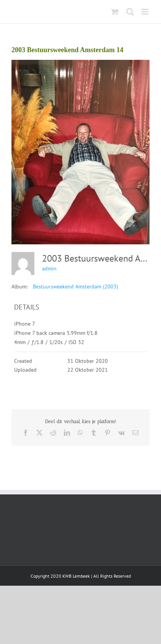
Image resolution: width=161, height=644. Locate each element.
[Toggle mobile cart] (115, 12)
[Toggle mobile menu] (146, 12)
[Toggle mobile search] (130, 12)
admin (49, 268)
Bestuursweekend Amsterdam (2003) (76, 287)
